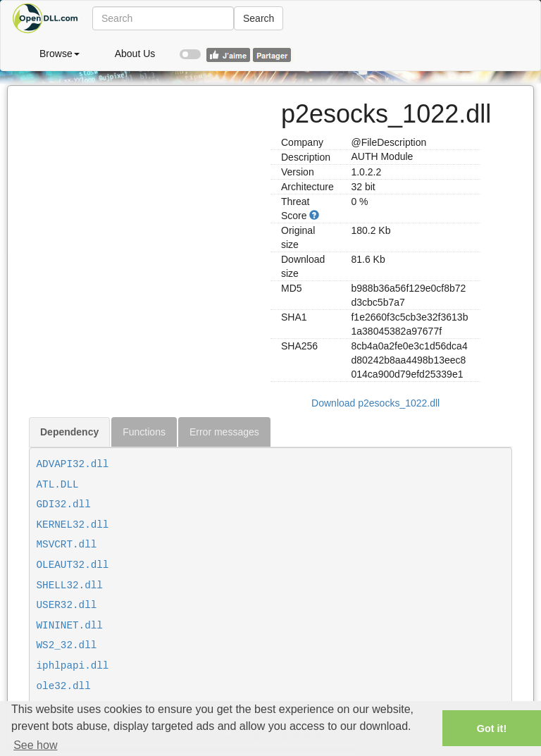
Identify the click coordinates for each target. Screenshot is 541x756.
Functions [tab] (144, 432)
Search (259, 18)
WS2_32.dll (67, 645)
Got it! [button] (492, 729)
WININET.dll (70, 626)
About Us (135, 54)
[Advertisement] (144, 174)
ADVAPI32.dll (73, 464)
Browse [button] (60, 54)
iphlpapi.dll (73, 666)
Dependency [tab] (69, 432)
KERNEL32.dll (73, 525)
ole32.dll (64, 686)
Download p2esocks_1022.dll (375, 403)
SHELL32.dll (70, 585)
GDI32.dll (64, 504)
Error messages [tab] (224, 432)
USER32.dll (67, 605)
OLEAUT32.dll (73, 565)
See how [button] (35, 745)
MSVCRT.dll (67, 545)
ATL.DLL (58, 485)
